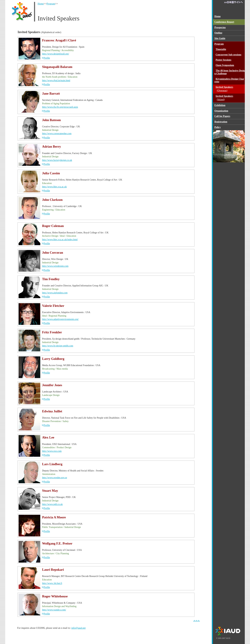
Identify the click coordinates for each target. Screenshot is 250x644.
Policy (218, 127)
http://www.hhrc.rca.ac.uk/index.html (60, 240)
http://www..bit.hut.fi (52, 583)
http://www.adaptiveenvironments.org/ (60, 319)
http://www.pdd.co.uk (52, 504)
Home (41, 4)
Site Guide (220, 38)
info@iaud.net (78, 628)
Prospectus (220, 27)
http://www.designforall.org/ (55, 54)
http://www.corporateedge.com (57, 133)
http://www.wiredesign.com (55, 266)
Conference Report (224, 22)
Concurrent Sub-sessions (228, 55)
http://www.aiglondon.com (55, 293)
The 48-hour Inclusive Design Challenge (230, 72)
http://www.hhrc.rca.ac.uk (54, 187)
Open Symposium (225, 65)
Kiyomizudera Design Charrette (229, 80)
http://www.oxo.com (52, 451)
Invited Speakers (230, 89)
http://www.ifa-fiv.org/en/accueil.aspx (60, 107)
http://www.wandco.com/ (54, 610)
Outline (218, 33)
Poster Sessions (223, 60)
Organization (221, 111)
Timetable (221, 49)
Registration (221, 122)
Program (51, 4)
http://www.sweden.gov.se (55, 478)
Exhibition (220, 105)
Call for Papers (222, 116)
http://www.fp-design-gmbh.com (58, 346)
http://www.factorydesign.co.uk (57, 160)
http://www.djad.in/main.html (56, 80)
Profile (47, 58)
